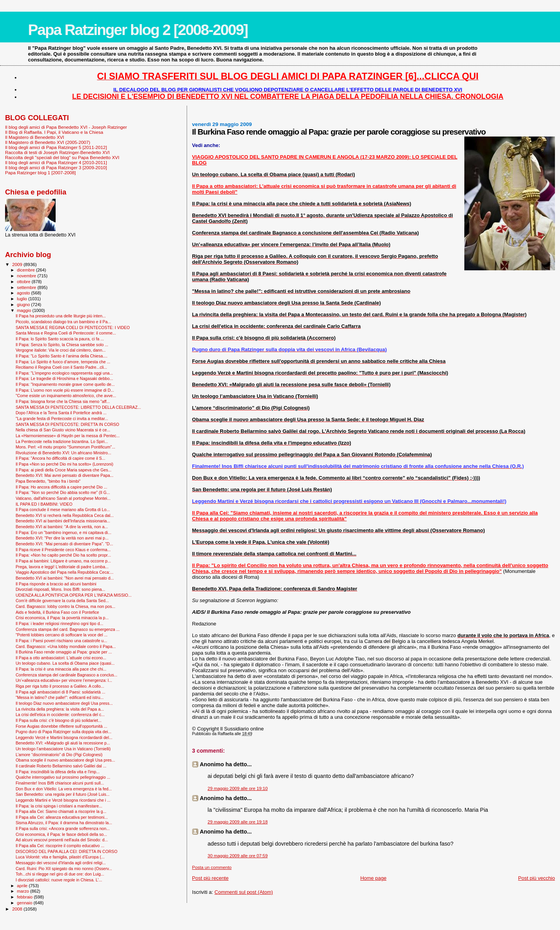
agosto (24, 293)
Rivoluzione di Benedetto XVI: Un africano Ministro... (63, 453)
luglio (23, 299)
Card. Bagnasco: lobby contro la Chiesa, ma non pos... (65, 606)
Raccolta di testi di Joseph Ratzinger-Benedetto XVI (57, 152)
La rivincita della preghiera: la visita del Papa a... (60, 709)
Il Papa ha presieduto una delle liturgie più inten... (61, 316)
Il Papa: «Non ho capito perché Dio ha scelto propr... (63, 555)
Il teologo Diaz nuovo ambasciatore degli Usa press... (64, 703)
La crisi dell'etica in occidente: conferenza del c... (60, 715)
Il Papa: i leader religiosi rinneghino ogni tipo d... (59, 624)
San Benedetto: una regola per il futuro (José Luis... (63, 794)
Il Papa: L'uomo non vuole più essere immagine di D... (65, 390)
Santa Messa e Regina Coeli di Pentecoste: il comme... (66, 333)
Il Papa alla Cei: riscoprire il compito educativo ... (60, 846)
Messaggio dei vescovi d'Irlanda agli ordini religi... (61, 863)
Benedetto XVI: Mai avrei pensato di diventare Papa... (65, 475)
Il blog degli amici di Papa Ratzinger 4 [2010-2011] (56, 162)
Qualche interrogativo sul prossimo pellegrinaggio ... (63, 777)
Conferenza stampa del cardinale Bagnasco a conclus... (66, 675)
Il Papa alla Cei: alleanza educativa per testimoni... (62, 817)
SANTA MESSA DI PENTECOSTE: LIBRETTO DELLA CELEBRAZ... (78, 407)
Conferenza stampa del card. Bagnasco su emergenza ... (68, 629)
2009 (18, 264)
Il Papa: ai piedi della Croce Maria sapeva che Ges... (63, 470)
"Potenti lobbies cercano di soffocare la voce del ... (61, 635)
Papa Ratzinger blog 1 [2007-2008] (40, 173)
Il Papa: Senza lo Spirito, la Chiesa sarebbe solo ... (62, 345)
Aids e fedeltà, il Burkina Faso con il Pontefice (57, 612)
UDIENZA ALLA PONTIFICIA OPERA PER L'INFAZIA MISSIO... (73, 595)
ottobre (24, 282)
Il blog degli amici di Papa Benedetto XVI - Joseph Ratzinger (66, 127)
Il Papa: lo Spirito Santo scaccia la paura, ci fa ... (60, 339)
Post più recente (210, 878)
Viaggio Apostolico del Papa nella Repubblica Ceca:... (65, 572)
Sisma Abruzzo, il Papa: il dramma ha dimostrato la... (64, 823)
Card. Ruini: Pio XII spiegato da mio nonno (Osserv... (64, 869)
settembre (27, 287)
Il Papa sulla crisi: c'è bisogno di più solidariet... (59, 720)
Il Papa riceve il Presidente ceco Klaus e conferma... (63, 550)
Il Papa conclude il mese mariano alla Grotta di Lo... (63, 510)
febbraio (25, 897)
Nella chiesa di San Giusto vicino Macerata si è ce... (63, 430)
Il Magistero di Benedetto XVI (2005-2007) (48, 142)
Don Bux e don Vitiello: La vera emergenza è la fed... (64, 789)
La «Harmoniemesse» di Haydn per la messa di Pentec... (68, 436)
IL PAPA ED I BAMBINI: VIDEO (44, 504)
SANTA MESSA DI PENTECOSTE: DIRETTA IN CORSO (67, 424)
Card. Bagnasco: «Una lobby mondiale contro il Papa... (66, 646)
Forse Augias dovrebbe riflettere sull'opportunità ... (61, 726)
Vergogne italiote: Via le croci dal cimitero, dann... (60, 350)
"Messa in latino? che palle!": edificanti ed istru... (59, 697)
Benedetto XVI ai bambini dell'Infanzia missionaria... (63, 521)
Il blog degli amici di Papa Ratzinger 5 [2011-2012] (56, 147)
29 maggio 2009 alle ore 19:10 (238, 788)
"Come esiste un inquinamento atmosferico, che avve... (66, 396)
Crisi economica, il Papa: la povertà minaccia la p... (62, 618)
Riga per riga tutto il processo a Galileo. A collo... (60, 686)
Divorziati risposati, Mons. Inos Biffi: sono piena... (60, 589)
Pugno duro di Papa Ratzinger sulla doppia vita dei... (63, 732)
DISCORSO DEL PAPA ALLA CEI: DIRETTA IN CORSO (66, 851)
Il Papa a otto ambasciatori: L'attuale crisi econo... (61, 658)
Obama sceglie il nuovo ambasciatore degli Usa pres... (65, 760)
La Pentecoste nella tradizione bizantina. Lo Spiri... (62, 441)
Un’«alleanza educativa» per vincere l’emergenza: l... (64, 680)
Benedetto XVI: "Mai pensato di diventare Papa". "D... (64, 544)
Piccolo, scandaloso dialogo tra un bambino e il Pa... (63, 322)
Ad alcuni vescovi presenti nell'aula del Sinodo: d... (62, 840)
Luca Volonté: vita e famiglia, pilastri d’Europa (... (60, 857)
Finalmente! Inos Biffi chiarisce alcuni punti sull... (60, 783)
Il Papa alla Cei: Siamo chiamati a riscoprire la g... (61, 811)
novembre (27, 276)
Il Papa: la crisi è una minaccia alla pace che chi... (61, 669)
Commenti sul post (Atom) (244, 892)
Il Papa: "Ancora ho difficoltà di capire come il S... (60, 458)
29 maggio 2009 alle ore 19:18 (238, 822)
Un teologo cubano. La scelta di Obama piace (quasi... (65, 663)
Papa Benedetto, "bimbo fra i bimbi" (48, 481)
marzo (24, 891)
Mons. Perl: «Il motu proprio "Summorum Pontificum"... (65, 447)
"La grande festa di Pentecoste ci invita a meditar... (62, 419)
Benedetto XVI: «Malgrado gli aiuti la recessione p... (63, 743)
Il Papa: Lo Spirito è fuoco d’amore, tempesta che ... (63, 362)
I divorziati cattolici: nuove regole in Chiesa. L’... (59, 880)
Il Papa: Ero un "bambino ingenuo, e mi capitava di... (63, 532)
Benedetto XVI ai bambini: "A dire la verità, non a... (62, 527)
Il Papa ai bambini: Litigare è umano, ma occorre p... (63, 561)
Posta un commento (212, 867)
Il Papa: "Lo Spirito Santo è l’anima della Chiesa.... (61, 356)
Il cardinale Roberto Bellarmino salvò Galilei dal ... (61, 766)
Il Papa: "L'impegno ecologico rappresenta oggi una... (64, 373)
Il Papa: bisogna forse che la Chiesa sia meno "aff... (63, 401)
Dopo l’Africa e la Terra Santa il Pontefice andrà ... (61, 413)
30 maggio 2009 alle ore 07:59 (238, 856)
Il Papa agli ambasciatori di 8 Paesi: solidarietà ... (60, 692)
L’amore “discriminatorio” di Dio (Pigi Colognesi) (59, 755)
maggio (25, 310)
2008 (18, 909)
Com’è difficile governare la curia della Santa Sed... (62, 601)
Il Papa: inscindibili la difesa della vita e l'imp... (58, 772)
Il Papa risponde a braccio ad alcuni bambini (56, 584)
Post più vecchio (536, 878)
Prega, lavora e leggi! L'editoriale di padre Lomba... (62, 567)
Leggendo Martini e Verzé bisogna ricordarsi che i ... (63, 800)
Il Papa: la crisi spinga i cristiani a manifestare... (59, 806)
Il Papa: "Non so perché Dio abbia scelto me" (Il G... (63, 492)
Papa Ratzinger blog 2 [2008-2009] (138, 30)
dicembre (27, 270)
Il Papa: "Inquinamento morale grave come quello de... (65, 384)
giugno (24, 305)
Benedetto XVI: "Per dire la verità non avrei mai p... (62, 538)
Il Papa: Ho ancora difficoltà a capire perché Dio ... (61, 487)
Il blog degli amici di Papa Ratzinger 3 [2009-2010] (56, 167)
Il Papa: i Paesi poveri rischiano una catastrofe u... (61, 641)
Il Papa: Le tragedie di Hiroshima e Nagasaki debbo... (64, 378)
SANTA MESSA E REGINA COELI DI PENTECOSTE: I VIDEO (73, 328)
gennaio (25, 903)
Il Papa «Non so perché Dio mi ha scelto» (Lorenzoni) (64, 464)
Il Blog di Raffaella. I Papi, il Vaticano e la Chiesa (54, 132)
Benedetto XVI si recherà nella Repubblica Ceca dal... (65, 515)
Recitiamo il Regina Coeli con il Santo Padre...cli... (61, 367)
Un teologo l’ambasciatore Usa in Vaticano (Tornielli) (63, 749)
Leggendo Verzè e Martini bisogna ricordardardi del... (64, 737)
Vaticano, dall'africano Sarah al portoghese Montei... (63, 498)
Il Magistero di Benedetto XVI (35, 137)
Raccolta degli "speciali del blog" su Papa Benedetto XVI (62, 157)
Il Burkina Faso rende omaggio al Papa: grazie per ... (64, 652)
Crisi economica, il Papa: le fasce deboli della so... (61, 834)
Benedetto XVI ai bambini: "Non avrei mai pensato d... (65, 578)
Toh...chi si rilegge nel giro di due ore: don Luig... (60, 874)
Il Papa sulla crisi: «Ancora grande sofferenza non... (63, 828)
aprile (23, 886)
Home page (373, 878)
